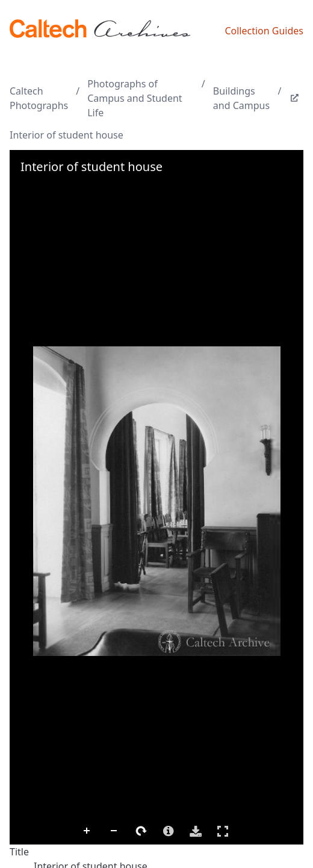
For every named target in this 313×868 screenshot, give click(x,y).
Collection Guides (264, 31)
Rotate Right (141, 831)
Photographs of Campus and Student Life (135, 98)
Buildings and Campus (241, 98)
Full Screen (223, 831)
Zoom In (87, 831)
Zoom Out (114, 831)
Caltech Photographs (39, 98)
